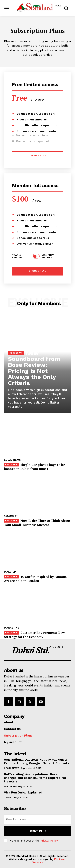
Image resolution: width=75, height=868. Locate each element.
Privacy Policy (49, 841)
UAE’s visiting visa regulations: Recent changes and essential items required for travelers (35, 778)
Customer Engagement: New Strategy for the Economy (34, 635)
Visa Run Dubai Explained (23, 792)
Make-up (10, 572)
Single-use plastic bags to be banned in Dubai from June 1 (34, 467)
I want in (37, 831)
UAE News (10, 786)
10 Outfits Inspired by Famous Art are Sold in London (35, 579)
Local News (12, 460)
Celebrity (11, 516)
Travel (8, 797)
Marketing (12, 628)
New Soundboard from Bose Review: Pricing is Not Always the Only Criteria (34, 368)
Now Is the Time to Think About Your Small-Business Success (37, 523)
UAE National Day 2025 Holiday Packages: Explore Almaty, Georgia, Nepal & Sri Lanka (37, 761)
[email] (37, 819)
